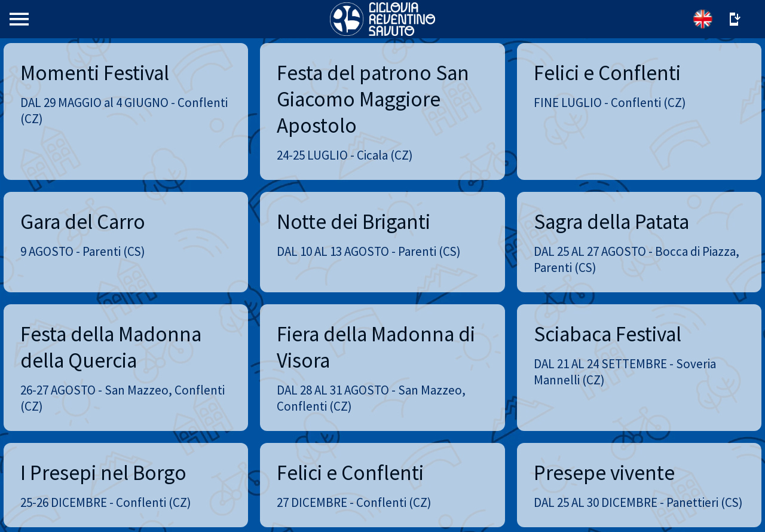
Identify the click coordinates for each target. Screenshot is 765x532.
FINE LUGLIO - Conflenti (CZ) (610, 103)
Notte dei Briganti (354, 222)
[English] (703, 19)
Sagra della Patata (611, 222)
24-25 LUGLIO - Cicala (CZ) (345, 155)
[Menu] (19, 19)
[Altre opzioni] (734, 19)
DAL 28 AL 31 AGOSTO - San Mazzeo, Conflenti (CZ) (371, 398)
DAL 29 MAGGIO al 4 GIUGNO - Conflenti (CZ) (124, 111)
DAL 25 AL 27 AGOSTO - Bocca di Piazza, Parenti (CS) (637, 259)
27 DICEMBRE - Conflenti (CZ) (354, 502)
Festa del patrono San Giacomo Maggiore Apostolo (373, 99)
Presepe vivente (604, 473)
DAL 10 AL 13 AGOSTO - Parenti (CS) (369, 251)
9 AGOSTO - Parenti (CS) (83, 251)
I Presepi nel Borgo (103, 473)
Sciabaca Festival (608, 334)
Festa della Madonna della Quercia (111, 347)
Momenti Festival (95, 73)
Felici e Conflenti (607, 73)
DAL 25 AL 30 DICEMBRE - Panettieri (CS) (638, 502)
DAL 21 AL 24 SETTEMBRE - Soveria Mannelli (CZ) (625, 372)
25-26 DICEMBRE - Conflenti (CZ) (106, 502)
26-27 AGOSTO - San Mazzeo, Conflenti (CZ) (123, 398)
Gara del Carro (83, 222)
